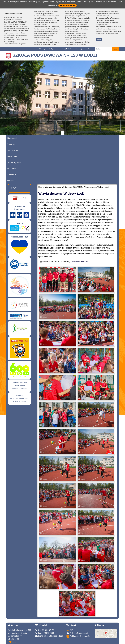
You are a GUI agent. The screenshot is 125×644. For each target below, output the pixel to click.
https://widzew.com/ (80, 261)
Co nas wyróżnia (14, 163)
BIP (70, 630)
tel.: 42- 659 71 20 (44, 630)
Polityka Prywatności (77, 633)
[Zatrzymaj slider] (63, 133)
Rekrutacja (12, 169)
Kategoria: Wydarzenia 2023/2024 (67, 187)
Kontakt (10, 181)
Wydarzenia (12, 156)
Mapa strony (53, 49)
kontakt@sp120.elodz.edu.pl (49, 636)
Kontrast (71, 49)
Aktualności (12, 138)
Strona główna (43, 49)
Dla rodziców (13, 150)
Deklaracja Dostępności (78, 636)
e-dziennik (11, 175)
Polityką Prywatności (57, 2)
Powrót (14, 188)
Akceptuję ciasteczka (67, 5)
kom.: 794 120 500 (45, 633)
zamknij (99, 40)
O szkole (11, 144)
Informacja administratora (83, 49)
